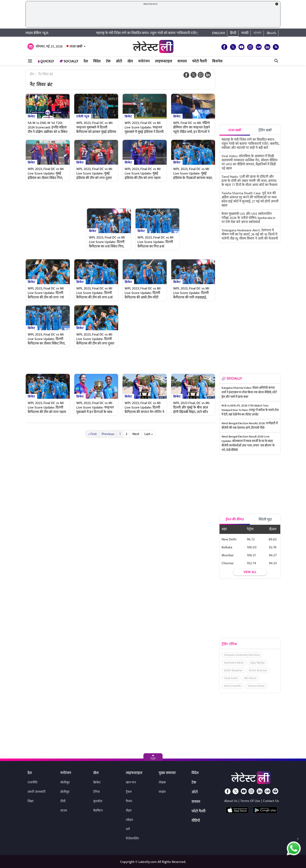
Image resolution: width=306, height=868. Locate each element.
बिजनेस (217, 61)
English (219, 33)
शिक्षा (30, 801)
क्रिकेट (31, 116)
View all (250, 572)
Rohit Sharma (258, 670)
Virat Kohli (231, 678)
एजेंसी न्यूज (83, 116)
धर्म (128, 829)
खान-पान (131, 782)
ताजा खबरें (76, 46)
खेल (130, 61)
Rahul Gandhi (233, 686)
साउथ (64, 811)
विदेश (97, 61)
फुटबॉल (98, 801)
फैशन (129, 801)
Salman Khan (256, 686)
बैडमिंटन (98, 811)
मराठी (245, 33)
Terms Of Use (250, 801)
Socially (69, 61)
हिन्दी (233, 33)
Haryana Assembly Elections (242, 655)
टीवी (63, 801)
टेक (108, 61)
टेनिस (96, 792)
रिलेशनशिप (132, 839)
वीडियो (196, 821)
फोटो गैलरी (200, 61)
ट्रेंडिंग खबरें (265, 130)
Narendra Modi (234, 663)
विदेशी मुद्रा (265, 519)
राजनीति (32, 782)
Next (136, 434)
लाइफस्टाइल (164, 61)
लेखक (162, 782)
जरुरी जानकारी (37, 792)
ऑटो (119, 61)
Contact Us (271, 801)
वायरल (182, 61)
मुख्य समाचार (167, 773)
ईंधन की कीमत (235, 519)
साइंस (162, 792)
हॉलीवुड (65, 792)
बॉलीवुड (65, 782)
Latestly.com (148, 862)
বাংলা (258, 33)
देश (86, 61)
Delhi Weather (233, 670)
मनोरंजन (144, 61)
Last (149, 434)
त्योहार (130, 820)
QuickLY (46, 61)
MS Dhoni (250, 678)
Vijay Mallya (257, 663)
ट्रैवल (129, 792)
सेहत (129, 811)
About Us (231, 801)
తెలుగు (271, 33)
